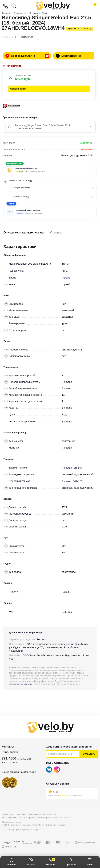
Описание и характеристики (24, 233)
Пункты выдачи (10, 752)
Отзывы (56, 233)
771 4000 (9, 758)
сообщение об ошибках (20, 684)
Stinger (66, 278)
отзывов (64, 795)
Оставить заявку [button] (18, 89)
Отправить (89, 754)
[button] (50, 211)
